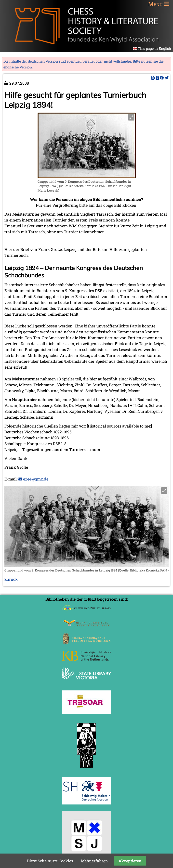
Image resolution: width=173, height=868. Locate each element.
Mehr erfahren (94, 861)
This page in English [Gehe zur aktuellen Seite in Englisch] (154, 48)
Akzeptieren (130, 861)
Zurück (11, 579)
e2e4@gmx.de (36, 479)
